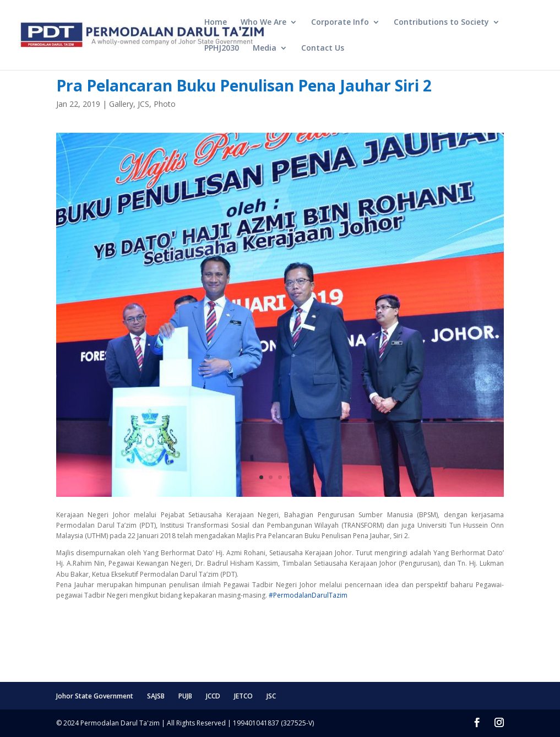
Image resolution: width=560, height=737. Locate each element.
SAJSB (156, 696)
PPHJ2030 (222, 48)
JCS (143, 104)
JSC (271, 696)
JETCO (243, 696)
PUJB (185, 696)
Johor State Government (95, 696)
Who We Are (263, 23)
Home (216, 23)
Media (265, 48)
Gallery (121, 104)
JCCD (213, 696)
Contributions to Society (441, 23)
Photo (165, 104)
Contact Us (323, 48)
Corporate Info (340, 23)
